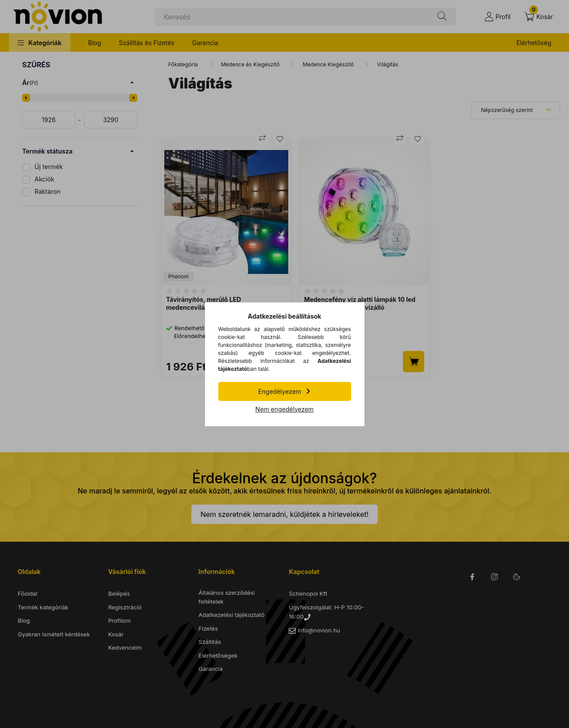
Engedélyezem (280, 391)
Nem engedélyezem (285, 409)
